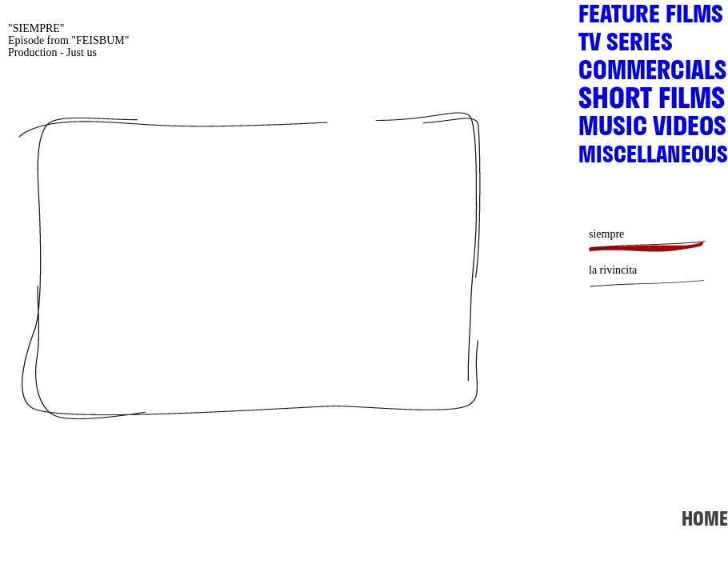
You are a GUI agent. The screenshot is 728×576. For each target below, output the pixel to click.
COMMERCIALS (652, 75)
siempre (606, 234)
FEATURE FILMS (651, 18)
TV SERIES (626, 46)
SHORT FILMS (652, 104)
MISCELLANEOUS (653, 158)
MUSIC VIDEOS (652, 131)
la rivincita (613, 270)
